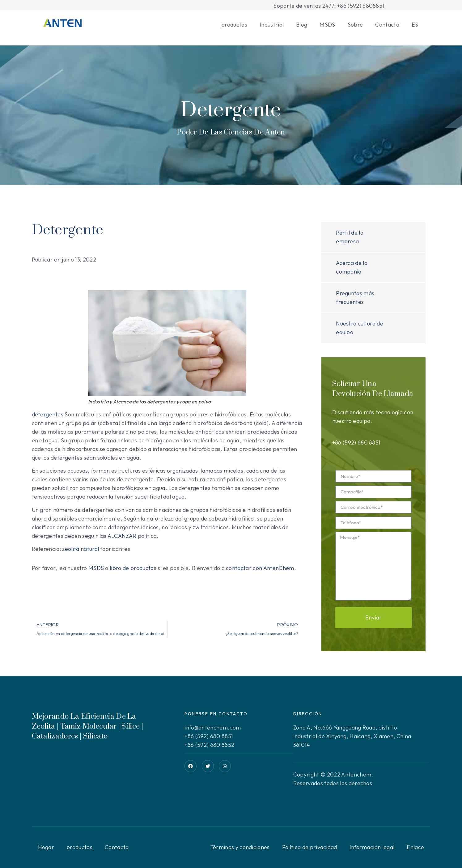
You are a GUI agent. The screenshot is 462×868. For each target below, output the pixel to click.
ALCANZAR (122, 536)
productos (234, 25)
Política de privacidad (310, 847)
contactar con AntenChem (260, 568)
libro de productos (133, 568)
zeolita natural (81, 549)
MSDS (327, 25)
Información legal (372, 847)
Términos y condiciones (240, 847)
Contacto (387, 25)
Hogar (46, 847)
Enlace (415, 847)
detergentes (48, 414)
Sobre (355, 25)
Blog (302, 25)
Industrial (272, 25)
